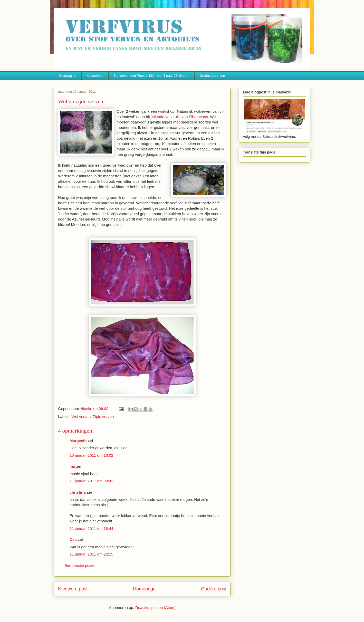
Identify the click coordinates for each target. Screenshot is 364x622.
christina (78, 492)
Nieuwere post (73, 589)
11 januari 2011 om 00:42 (91, 481)
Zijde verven (103, 417)
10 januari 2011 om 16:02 (91, 455)
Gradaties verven (212, 76)
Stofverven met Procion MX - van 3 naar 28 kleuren (151, 76)
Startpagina (68, 76)
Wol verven (81, 417)
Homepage (144, 589)
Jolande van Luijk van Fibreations (179, 117)
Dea (73, 539)
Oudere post (214, 589)
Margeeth (78, 441)
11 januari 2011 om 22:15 (91, 554)
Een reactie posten (80, 565)
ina (72, 466)
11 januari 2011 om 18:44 (91, 528)
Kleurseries (95, 76)
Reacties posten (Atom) (155, 607)
